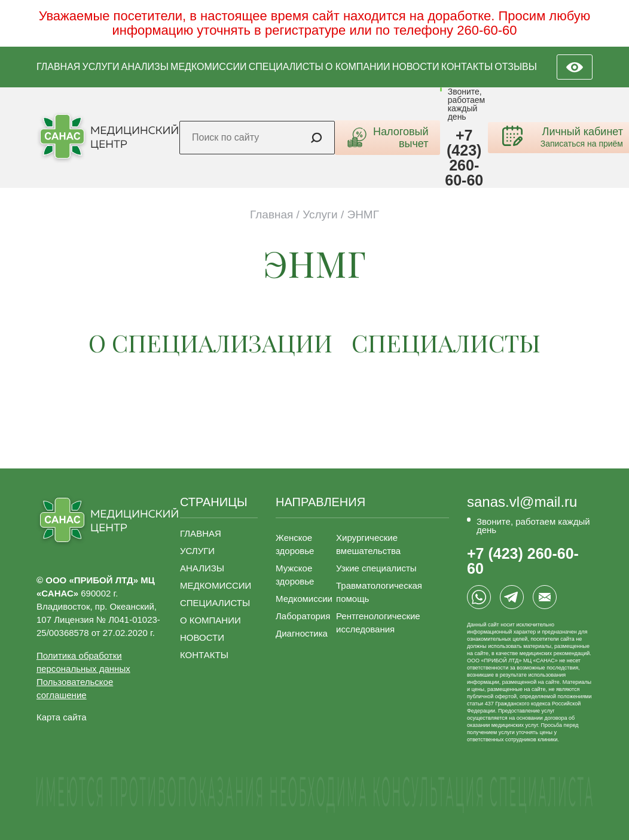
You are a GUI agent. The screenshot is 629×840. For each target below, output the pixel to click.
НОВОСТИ (416, 67)
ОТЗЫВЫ (516, 67)
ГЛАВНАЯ (58, 67)
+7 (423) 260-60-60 (464, 158)
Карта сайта (62, 717)
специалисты (446, 343)
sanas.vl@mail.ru (522, 502)
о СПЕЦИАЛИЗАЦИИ (210, 343)
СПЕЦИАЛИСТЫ (286, 67)
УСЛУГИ (101, 67)
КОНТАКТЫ (467, 67)
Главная (271, 214)
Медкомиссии (304, 599)
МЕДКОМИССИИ (208, 67)
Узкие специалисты (376, 568)
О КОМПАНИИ (358, 67)
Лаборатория (303, 616)
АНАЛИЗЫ (145, 67)
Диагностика (302, 633)
